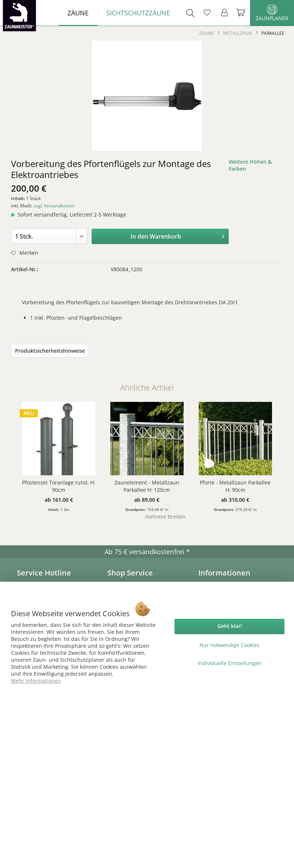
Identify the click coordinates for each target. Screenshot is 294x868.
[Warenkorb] (241, 13)
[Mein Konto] (225, 13)
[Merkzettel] (207, 13)
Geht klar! (230, 626)
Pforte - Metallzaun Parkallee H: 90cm (235, 486)
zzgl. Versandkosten (54, 206)
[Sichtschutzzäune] (138, 13)
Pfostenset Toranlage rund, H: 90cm (59, 486)
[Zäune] (78, 13)
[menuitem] (78, 13)
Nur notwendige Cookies (229, 645)
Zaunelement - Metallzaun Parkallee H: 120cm (147, 486)
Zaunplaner (272, 13)
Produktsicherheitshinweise (50, 351)
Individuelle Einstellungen (230, 663)
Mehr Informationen (36, 681)
